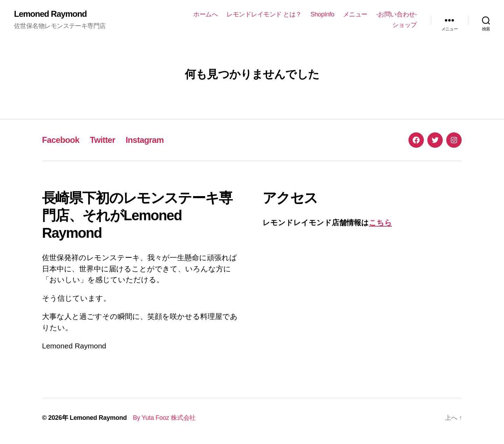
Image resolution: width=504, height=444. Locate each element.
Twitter (103, 140)
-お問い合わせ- (397, 14)
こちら (380, 223)
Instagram (145, 140)
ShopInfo (322, 14)
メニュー (355, 14)
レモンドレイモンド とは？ (264, 14)
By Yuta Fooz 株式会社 (161, 418)
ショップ (405, 25)
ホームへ (205, 14)
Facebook (61, 140)
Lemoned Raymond (50, 14)
